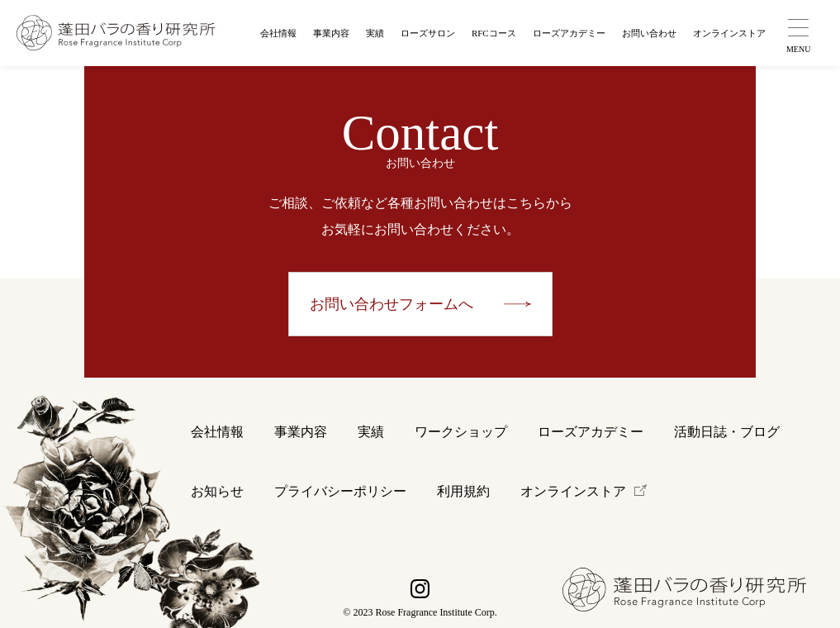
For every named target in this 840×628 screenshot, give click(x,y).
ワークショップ (461, 432)
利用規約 (463, 491)
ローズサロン (428, 33)
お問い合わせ (649, 33)
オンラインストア (729, 33)
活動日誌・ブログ (727, 432)
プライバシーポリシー (340, 491)
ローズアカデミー (569, 33)
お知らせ (217, 491)
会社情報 (278, 33)
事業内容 (331, 33)
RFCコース (494, 33)
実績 (375, 33)
